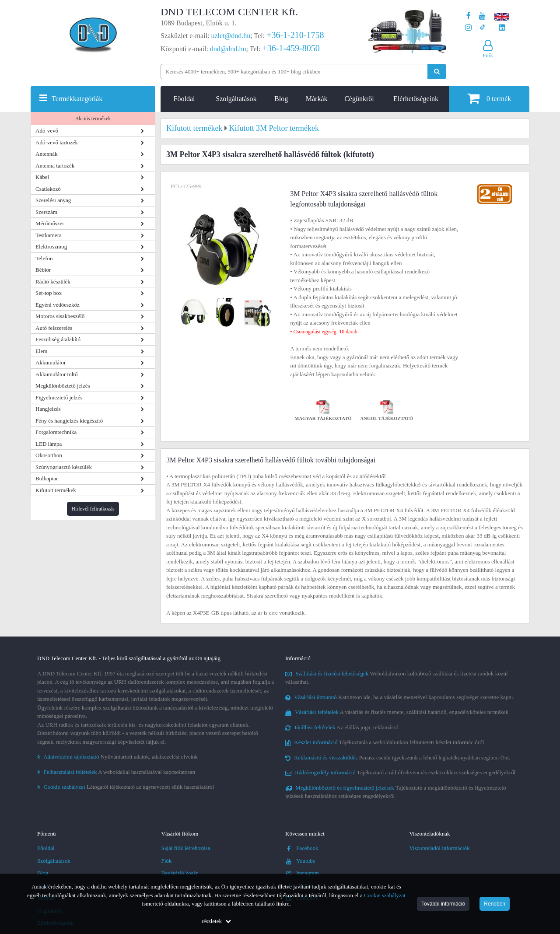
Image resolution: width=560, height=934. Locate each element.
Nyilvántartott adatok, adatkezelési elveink (117, 757)
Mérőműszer (50, 223)
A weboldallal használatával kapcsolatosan (116, 772)
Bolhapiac (47, 478)
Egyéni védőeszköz (58, 305)
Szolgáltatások (236, 99)
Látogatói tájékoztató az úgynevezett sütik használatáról (126, 787)
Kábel (42, 177)
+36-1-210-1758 (295, 35)
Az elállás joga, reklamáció (342, 727)
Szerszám (46, 212)
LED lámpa (49, 444)
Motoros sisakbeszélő (60, 316)
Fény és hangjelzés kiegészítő (69, 421)
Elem (41, 351)
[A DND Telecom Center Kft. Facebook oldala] (469, 16)
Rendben (495, 904)
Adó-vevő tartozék (57, 142)
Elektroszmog (51, 247)
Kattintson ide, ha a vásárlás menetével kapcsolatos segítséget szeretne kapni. (400, 697)
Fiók (167, 861)
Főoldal (184, 99)
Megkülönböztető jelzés (63, 386)
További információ (443, 904)
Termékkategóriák (77, 99)
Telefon (44, 258)
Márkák (317, 99)
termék (489, 98)
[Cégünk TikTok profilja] (482, 28)
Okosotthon (49, 455)
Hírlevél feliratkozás (93, 509)
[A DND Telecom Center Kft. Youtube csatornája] (482, 16)
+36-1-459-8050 (291, 48)
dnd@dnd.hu (228, 49)
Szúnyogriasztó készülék (64, 467)
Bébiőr (43, 270)
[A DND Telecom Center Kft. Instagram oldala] (468, 28)
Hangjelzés (48, 409)
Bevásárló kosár (180, 873)
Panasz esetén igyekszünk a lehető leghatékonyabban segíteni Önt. (398, 757)
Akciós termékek (93, 119)
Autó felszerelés (54, 328)
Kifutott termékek (56, 490)
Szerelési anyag (53, 200)
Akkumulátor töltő (56, 374)
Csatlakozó (48, 189)
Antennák (47, 154)
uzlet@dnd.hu (231, 36)
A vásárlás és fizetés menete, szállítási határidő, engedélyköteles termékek (397, 712)
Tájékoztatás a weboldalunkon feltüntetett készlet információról (385, 742)
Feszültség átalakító (58, 339)
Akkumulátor (51, 362)
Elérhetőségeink (416, 99)
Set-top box (49, 293)
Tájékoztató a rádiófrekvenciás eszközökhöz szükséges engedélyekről (400, 772)
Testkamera (49, 235)
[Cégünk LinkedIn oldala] (502, 28)
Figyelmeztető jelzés (59, 397)
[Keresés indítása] (437, 72)
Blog (281, 99)
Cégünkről (359, 99)
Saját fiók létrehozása (186, 848)
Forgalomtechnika (56, 432)
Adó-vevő (47, 131)
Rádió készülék (53, 282)
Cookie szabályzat (385, 895)
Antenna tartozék (55, 166)
